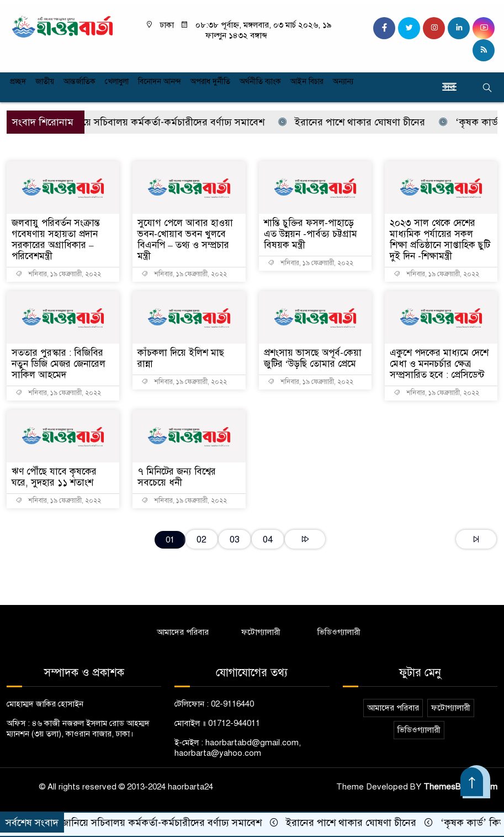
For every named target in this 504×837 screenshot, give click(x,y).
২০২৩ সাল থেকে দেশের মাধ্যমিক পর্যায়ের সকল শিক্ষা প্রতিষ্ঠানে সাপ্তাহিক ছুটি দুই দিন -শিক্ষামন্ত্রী (440, 239)
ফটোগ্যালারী (261, 632)
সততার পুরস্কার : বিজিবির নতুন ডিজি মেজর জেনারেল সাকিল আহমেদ (59, 364)
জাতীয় (45, 81)
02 (201, 539)
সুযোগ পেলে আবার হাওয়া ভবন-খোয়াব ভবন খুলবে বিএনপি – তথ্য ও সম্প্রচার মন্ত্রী (185, 239)
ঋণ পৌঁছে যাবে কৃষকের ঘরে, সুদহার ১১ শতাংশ (54, 477)
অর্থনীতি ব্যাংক (260, 81)
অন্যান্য (343, 81)
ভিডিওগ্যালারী (339, 632)
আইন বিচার (307, 81)
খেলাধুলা (117, 81)
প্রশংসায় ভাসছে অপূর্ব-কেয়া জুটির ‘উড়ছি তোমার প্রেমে (313, 358)
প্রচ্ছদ (18, 81)
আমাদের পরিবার (183, 632)
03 (235, 539)
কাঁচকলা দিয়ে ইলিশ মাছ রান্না (181, 358)
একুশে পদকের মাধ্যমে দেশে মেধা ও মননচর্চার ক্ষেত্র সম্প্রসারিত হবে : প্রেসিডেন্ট (439, 364)
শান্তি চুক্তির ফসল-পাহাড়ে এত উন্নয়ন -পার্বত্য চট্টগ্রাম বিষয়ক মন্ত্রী (311, 234)
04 (268, 539)
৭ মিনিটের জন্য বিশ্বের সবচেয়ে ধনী (177, 477)
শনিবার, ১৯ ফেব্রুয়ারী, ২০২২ (58, 274)
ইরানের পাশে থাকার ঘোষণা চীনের (359, 122)
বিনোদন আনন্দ (160, 81)
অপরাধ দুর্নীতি (210, 81)
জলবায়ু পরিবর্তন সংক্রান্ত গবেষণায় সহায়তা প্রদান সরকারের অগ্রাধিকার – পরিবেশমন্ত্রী (56, 239)
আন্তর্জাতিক (79, 81)
